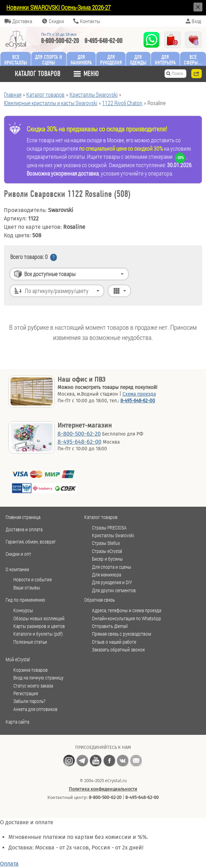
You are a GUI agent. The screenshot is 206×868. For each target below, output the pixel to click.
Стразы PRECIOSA (109, 528)
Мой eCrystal (18, 659)
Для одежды (138, 60)
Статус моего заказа (33, 686)
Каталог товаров (101, 517)
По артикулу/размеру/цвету (57, 291)
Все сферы (191, 60)
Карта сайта (17, 722)
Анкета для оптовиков (35, 709)
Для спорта (49, 60)
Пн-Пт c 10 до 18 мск (59, 35)
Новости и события (32, 580)
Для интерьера (165, 60)
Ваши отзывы (27, 588)
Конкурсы (23, 610)
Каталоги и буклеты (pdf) (38, 634)
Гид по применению (25, 600)
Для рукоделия (111, 60)
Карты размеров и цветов (39, 626)
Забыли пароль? (29, 701)
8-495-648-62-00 (104, 41)
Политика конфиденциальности (103, 789)
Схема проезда (139, 394)
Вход (196, 21)
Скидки (56, 21)
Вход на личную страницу (38, 678)
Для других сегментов (114, 590)
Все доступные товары (50, 274)
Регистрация (26, 693)
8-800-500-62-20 (60, 41)
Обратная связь (99, 600)
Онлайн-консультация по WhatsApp (127, 618)
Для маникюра (81, 60)
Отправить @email (110, 626)
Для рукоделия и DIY (112, 582)
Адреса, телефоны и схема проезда (127, 610)
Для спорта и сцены (112, 567)
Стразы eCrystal (107, 551)
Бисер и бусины (107, 559)
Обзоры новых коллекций (39, 618)
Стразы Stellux (106, 543)
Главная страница (23, 517)
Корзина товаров (31, 670)
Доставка (22, 21)
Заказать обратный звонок (118, 650)
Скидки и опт (18, 554)
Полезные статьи (30, 642)
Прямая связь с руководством (122, 634)
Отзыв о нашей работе (114, 642)
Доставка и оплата (24, 529)
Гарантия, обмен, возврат (31, 542)
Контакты (90, 21)
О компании (17, 569)
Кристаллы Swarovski (113, 535)
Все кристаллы (16, 60)
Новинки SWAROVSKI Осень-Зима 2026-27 (58, 7)
